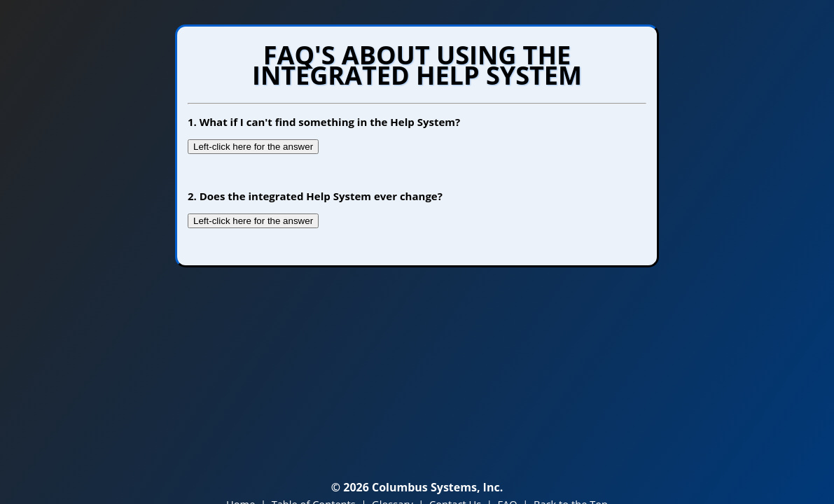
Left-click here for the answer (253, 147)
